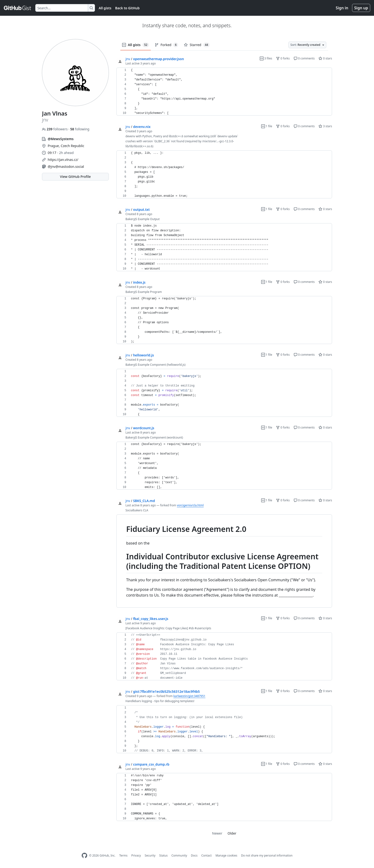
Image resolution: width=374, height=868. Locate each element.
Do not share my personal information (267, 855)
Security (150, 855)
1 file (267, 126)
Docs (194, 855)
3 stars (325, 126)
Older (232, 833)
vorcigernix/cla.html (190, 505)
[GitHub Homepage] (84, 855)
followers (55, 129)
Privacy (136, 855)
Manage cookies (226, 855)
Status (164, 855)
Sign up (361, 8)
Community (179, 855)
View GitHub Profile (75, 177)
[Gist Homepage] (18, 8)
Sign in (342, 8)
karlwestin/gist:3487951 (189, 696)
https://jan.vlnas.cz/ (63, 160)
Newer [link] (217, 833)
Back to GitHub (127, 8)
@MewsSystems (61, 139)
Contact (206, 855)
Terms (123, 855)
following (80, 129)
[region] (224, 92)
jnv (128, 59)
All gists (105, 8)
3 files (266, 58)
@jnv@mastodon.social (66, 167)
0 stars (325, 58)
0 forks (283, 58)
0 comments (304, 58)
